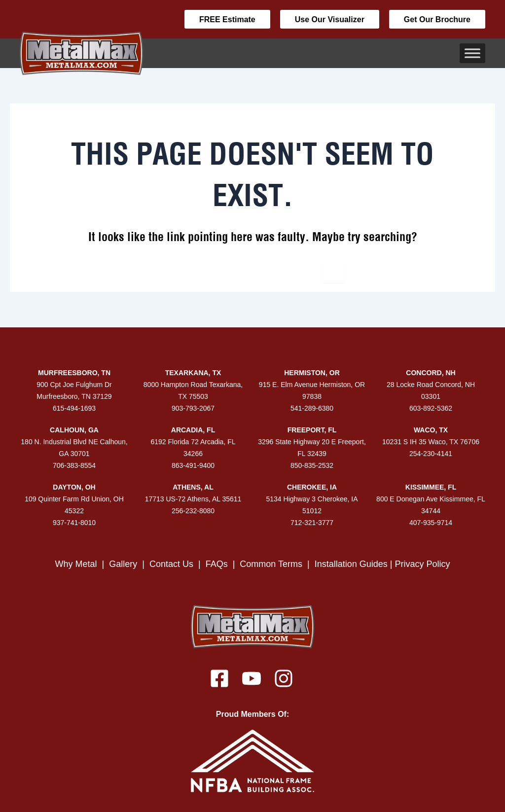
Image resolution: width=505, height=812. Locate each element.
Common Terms (272, 564)
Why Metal (76, 564)
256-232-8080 (193, 511)
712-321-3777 (312, 523)
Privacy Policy (423, 564)
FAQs (217, 564)
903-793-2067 (193, 408)
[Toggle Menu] (472, 53)
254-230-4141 (431, 454)
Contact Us (171, 564)
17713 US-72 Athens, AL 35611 (193, 499)
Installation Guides (351, 564)
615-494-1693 (74, 408)
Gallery (123, 564)
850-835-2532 (312, 465)
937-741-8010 (74, 523)
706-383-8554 (74, 465)
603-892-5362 (431, 408)
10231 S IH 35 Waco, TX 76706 (431, 442)
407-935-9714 (431, 523)
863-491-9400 (193, 465)
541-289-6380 (312, 408)
